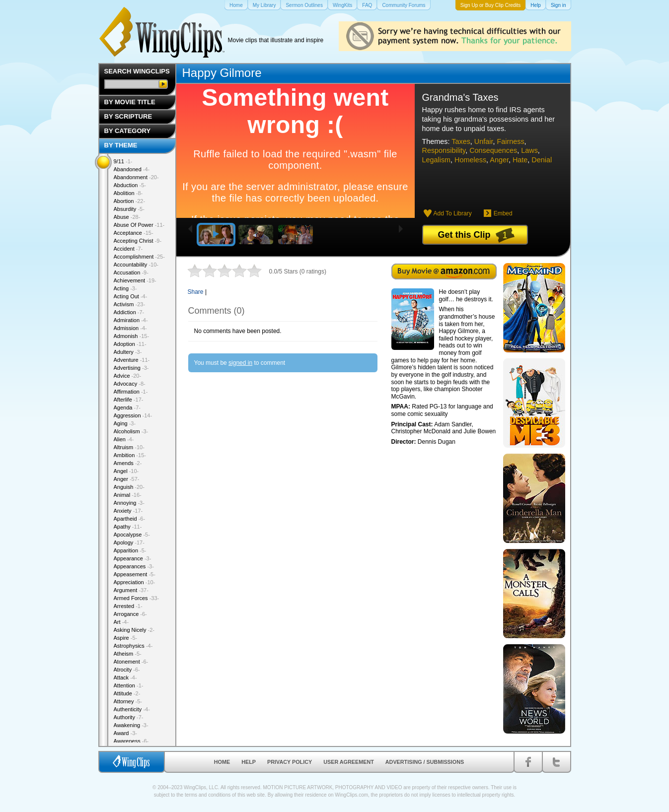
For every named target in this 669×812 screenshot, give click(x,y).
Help (249, 762)
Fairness (510, 141)
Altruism (129, 447)
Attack (125, 677)
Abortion (130, 201)
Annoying (129, 503)
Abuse (127, 217)
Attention (129, 685)
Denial (542, 160)
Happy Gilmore (222, 73)
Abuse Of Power (139, 225)
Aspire (126, 638)
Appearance (133, 558)
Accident (128, 249)
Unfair (484, 141)
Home (222, 762)
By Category (128, 131)
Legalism (437, 160)
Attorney (128, 701)
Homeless (470, 160)
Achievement (135, 280)
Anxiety (128, 511)
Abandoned (132, 169)
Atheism (128, 654)
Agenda (127, 407)
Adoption (130, 344)
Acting (125, 288)
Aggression (133, 415)
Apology (129, 542)
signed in (240, 363)
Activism (130, 304)
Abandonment (136, 177)
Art (121, 622)
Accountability (136, 265)
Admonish (132, 336)
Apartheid (130, 519)
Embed (503, 213)
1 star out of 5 (195, 271)
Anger (499, 160)
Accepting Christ (138, 241)
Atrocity (127, 670)
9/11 (123, 161)
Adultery (128, 352)
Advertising (131, 368)
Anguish (129, 487)
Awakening (131, 725)
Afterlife (129, 400)
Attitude (127, 693)
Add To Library (453, 213)
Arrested (128, 606)
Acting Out (131, 296)
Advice (128, 376)
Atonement (131, 662)
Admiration (131, 320)
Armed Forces (137, 598)
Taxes (461, 141)
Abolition (128, 193)
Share (196, 292)
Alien (124, 439)
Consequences (493, 150)
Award (126, 733)
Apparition (130, 550)
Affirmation (131, 392)
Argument (131, 590)
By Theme (121, 145)
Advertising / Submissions (425, 762)
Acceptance (134, 233)
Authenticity (132, 709)
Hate (520, 160)
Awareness (131, 741)
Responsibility (444, 150)
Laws (529, 150)
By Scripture (128, 116)
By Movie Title (130, 102)
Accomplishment (139, 257)
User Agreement (349, 762)
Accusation (131, 272)
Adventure (132, 360)
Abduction (130, 185)
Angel (126, 471)
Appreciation (135, 582)
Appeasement (135, 574)
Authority (129, 717)
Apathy (128, 527)
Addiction (129, 312)
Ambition (130, 455)
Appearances (134, 566)
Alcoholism (131, 431)
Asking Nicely (134, 630)
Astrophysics (133, 646)
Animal (128, 495)
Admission (130, 328)
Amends (128, 463)
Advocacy (130, 384)
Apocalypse (132, 535)
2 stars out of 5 (202, 271)
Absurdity (129, 209)
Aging (125, 423)
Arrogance (130, 614)
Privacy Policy (290, 762)
